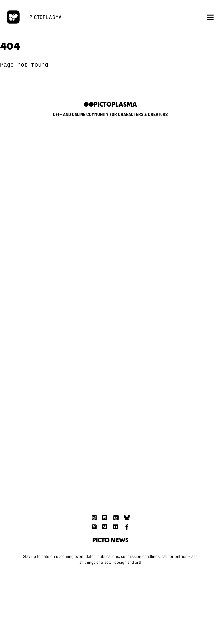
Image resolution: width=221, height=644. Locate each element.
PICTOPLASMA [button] (46, 17)
